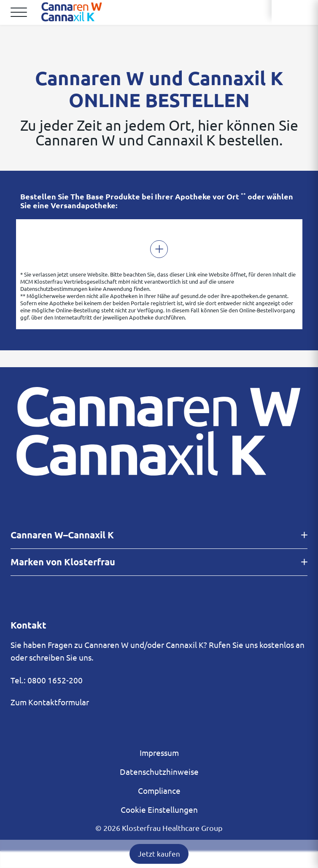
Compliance (159, 790)
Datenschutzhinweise (159, 771)
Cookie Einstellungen (159, 809)
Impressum (159, 752)
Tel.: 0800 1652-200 (47, 680)
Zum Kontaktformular (50, 702)
